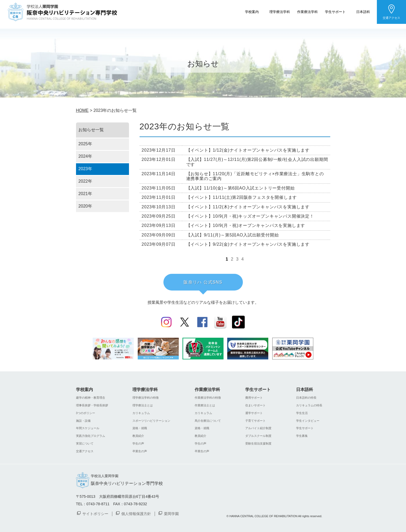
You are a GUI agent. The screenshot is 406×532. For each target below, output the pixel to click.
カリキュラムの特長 (309, 405)
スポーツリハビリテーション (151, 421)
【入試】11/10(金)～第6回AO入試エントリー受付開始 (240, 188)
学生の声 (138, 443)
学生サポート (335, 12)
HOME (82, 110)
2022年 (85, 181)
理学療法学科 (280, 12)
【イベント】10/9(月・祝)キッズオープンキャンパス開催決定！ (250, 216)
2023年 (85, 169)
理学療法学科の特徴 (146, 398)
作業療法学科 (307, 12)
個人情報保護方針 (136, 513)
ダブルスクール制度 (258, 436)
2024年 (85, 156)
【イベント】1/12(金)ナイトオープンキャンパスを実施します (248, 150)
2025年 (85, 144)
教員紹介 (138, 436)
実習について (85, 443)
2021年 (85, 194)
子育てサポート (255, 421)
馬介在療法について (208, 421)
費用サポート (254, 398)
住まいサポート (255, 405)
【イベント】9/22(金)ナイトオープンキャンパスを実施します (248, 244)
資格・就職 (140, 428)
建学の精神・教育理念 (91, 398)
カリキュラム (141, 413)
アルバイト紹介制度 (258, 428)
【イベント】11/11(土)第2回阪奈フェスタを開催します (242, 197)
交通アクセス (391, 18)
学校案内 (252, 12)
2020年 (85, 206)
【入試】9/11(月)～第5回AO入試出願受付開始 (233, 235)
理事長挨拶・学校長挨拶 (92, 405)
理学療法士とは (143, 405)
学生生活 (302, 413)
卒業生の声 (140, 451)
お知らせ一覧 (91, 130)
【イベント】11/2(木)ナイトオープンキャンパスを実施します (248, 207)
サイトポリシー (95, 513)
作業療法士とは (205, 405)
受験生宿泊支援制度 (258, 443)
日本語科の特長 (306, 398)
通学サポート (254, 413)
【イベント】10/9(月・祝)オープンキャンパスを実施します (246, 225)
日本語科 (363, 12)
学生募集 (302, 436)
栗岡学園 (171, 513)
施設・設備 (83, 421)
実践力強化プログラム (91, 436)
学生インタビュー (308, 421)
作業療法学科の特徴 (208, 398)
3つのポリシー (86, 413)
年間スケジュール (88, 428)
